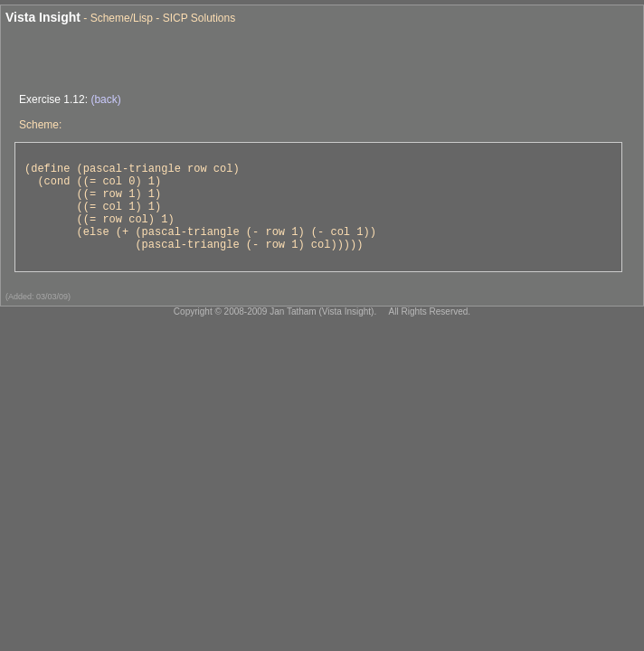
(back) (105, 99)
